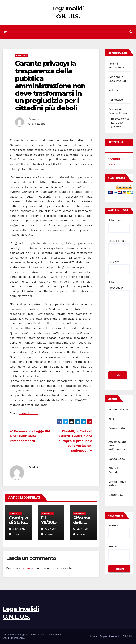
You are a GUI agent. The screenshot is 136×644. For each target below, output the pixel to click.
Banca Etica (117, 459)
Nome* (119, 531)
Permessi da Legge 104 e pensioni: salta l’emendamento (30, 436)
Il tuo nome (119, 224)
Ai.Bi (111, 419)
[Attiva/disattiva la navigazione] (69, 32)
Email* (119, 552)
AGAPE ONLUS (119, 409)
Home (94, 636)
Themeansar (17, 638)
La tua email (119, 245)
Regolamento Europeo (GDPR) (120, 123)
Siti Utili (127, 636)
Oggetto (119, 265)
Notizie (113, 90)
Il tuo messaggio (119, 324)
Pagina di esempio (110, 636)
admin (36, 119)
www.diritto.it (29, 413)
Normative (21, 56)
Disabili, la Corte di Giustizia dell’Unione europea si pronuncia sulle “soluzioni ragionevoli (75, 441)
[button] (131, 32)
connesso (30, 568)
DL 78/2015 (49, 520)
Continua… (116, 495)
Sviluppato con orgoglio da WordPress (24, 635)
